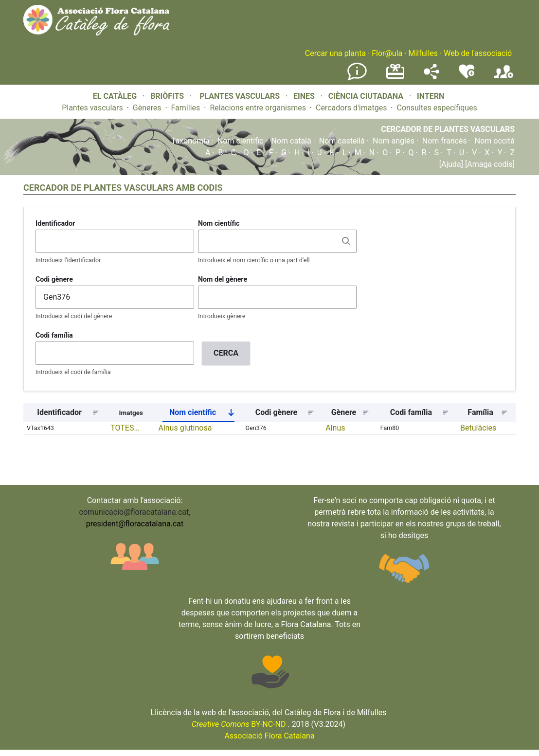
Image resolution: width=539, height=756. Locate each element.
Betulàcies (478, 428)
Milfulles (423, 53)
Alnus (335, 428)
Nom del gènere (223, 279)
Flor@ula (387, 53)
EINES (304, 96)
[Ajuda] (451, 164)
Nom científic (241, 141)
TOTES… (125, 428)
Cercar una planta (335, 53)
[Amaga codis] (489, 164)
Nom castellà (342, 141)
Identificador (55, 223)
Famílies (186, 108)
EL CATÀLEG (115, 96)
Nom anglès (394, 141)
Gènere (344, 412)
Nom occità (495, 141)
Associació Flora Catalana (269, 736)
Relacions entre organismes (258, 108)
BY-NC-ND (239, 724)
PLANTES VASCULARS (240, 96)
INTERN (431, 96)
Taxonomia (190, 141)
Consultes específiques (437, 108)
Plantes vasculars (92, 108)
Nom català (291, 141)
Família (480, 412)
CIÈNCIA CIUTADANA (366, 96)
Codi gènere (54, 279)
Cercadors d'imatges (351, 108)
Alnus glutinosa (185, 428)
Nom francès (445, 141)
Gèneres (147, 108)
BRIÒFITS (168, 96)
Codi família (54, 335)
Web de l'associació (478, 53)
